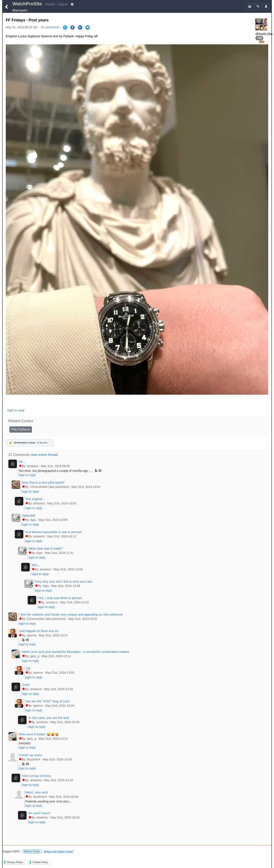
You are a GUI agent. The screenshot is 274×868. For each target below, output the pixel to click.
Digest (63, 4)
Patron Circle (32, 852)
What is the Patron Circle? (59, 852)
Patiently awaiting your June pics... (48, 801)
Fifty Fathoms (21, 429)
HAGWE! (25, 743)
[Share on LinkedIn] (80, 27)
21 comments (50, 27)
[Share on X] (65, 27)
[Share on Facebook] (73, 27)
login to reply (16, 410)
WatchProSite (27, 4)
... (24, 640)
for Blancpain (30, 443)
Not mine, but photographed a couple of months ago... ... (60, 471)
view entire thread (44, 455)
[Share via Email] (88, 27)
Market (50, 4)
